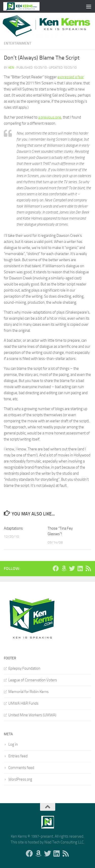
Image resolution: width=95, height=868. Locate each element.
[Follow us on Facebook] (56, 568)
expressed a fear (71, 77)
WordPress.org (20, 779)
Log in (13, 744)
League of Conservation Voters (33, 680)
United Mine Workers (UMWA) (32, 715)
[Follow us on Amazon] (64, 568)
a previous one (50, 117)
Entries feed (18, 756)
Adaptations (13, 528)
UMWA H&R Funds (23, 703)
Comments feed (21, 768)
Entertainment (17, 43)
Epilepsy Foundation (24, 668)
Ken (11, 67)
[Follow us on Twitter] (72, 568)
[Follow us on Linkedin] (80, 568)
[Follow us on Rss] (88, 568)
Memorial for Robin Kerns (29, 692)
